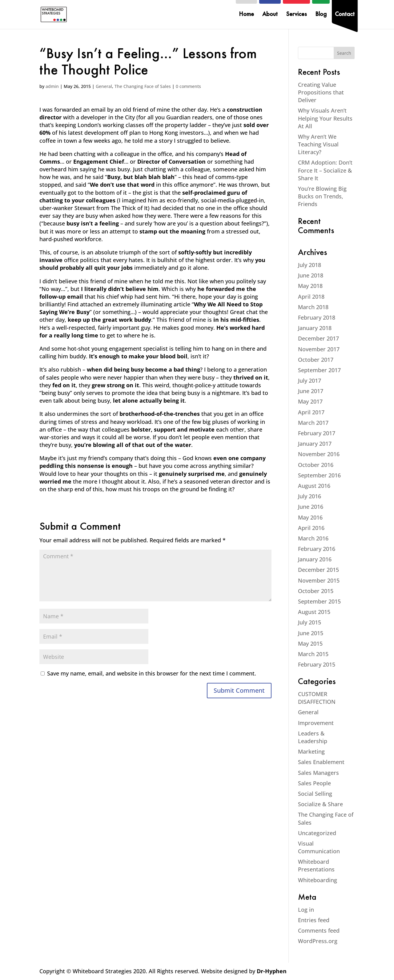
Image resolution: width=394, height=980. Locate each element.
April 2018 (311, 297)
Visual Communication (319, 847)
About (270, 15)
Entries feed (314, 920)
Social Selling (315, 794)
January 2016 (315, 559)
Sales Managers (318, 773)
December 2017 (318, 338)
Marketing (311, 751)
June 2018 (311, 275)
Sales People (314, 783)
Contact (345, 15)
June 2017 (311, 391)
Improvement (316, 723)
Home (246, 15)
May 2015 (310, 643)
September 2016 (319, 475)
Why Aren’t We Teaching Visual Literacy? (318, 144)
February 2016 (317, 549)
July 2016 (310, 496)
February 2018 (317, 317)
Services (296, 15)
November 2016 (319, 454)
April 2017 (311, 412)
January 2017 (315, 444)
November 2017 (319, 349)
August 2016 (314, 486)
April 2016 (311, 528)
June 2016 (311, 507)
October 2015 (316, 591)
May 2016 (310, 517)
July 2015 (310, 622)
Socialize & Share (320, 804)
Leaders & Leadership (313, 737)
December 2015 (318, 570)
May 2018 (310, 286)
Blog (321, 15)
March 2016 (313, 538)
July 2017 (310, 380)
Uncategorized (317, 833)
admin (52, 86)
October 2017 (316, 360)
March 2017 (313, 423)
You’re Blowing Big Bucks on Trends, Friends (322, 196)
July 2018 (310, 265)
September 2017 (319, 370)
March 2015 (313, 654)
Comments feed (319, 930)
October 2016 (316, 465)
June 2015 (311, 633)
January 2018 (315, 328)
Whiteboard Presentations (316, 865)
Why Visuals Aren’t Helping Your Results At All (325, 118)
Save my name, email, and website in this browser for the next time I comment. (152, 673)
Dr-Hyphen (272, 971)
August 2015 (314, 612)
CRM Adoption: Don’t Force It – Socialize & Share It (325, 170)
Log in (306, 910)
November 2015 (319, 580)
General (104, 86)
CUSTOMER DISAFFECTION (317, 698)
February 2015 (317, 664)
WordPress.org (318, 941)
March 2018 (313, 307)
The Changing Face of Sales (143, 86)
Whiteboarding (318, 880)
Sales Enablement (321, 762)
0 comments (188, 86)
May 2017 (310, 401)
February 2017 (317, 433)
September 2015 (319, 601)
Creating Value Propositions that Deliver (321, 92)
